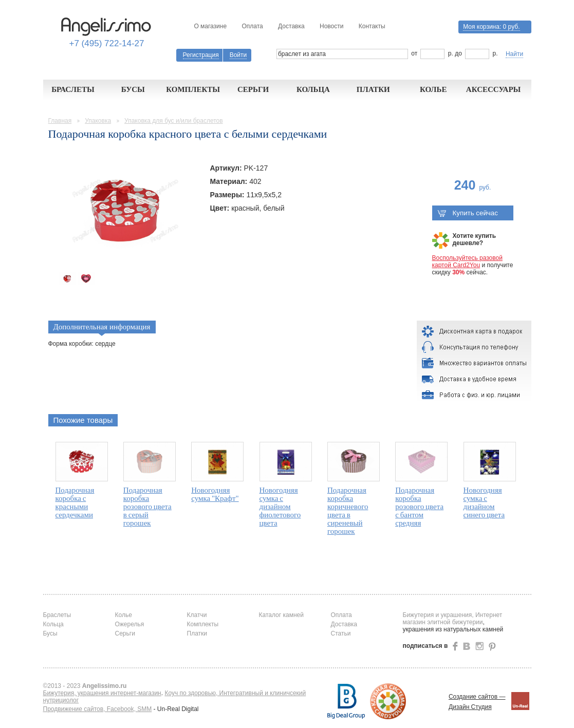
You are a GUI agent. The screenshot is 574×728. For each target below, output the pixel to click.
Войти (238, 55)
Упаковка (98, 121)
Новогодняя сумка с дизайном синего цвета (484, 502)
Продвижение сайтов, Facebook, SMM (98, 709)
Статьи (341, 633)
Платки (373, 89)
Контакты (372, 26)
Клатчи (197, 615)
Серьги (253, 89)
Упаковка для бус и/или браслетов (174, 121)
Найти (514, 54)
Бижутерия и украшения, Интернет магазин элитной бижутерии (453, 619)
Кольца (313, 89)
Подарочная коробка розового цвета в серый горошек (147, 507)
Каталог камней (281, 615)
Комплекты (193, 89)
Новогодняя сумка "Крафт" (215, 494)
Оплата (252, 26)
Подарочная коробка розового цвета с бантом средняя (419, 507)
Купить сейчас (468, 213)
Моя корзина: (491, 27)
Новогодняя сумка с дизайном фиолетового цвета (280, 507)
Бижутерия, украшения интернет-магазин (102, 693)
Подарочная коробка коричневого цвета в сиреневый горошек (348, 511)
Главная (60, 121)
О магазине (210, 26)
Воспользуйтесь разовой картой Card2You (467, 262)
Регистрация (201, 55)
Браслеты (73, 89)
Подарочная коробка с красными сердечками (75, 502)
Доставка (291, 26)
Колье (433, 89)
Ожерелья (130, 624)
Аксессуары (494, 89)
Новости (331, 26)
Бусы (133, 89)
